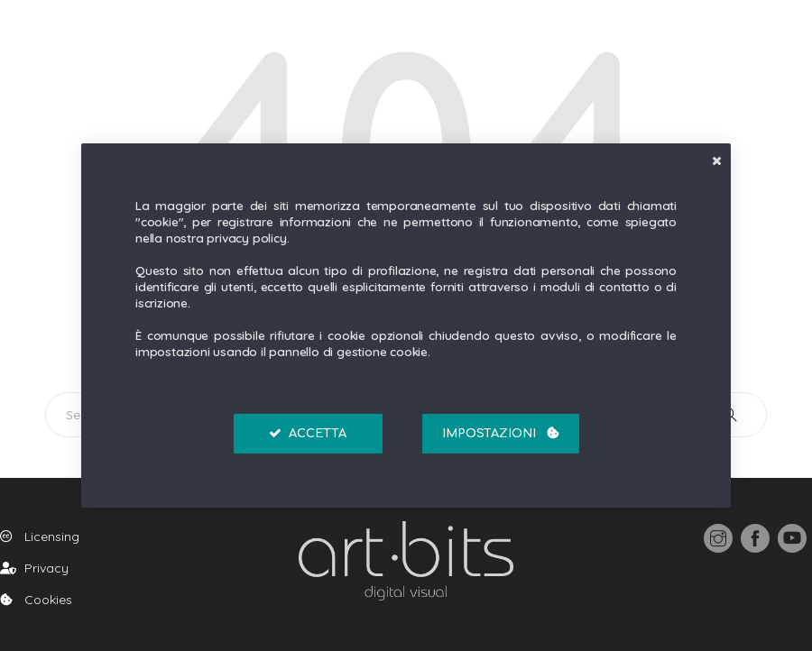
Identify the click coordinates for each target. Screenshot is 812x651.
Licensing (40, 536)
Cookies (36, 600)
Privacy (34, 568)
